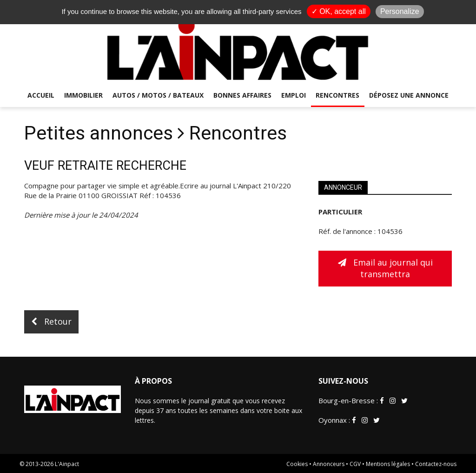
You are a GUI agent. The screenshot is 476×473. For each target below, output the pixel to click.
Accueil (41, 95)
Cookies (297, 464)
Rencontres (337, 95)
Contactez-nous (436, 464)
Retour (51, 321)
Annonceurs (329, 464)
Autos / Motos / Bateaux (158, 95)
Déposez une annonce (409, 95)
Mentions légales (388, 464)
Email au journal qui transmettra (385, 268)
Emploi (294, 95)
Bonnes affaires (242, 95)
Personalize (400, 11)
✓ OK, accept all (339, 11)
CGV (355, 464)
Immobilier (83, 95)
